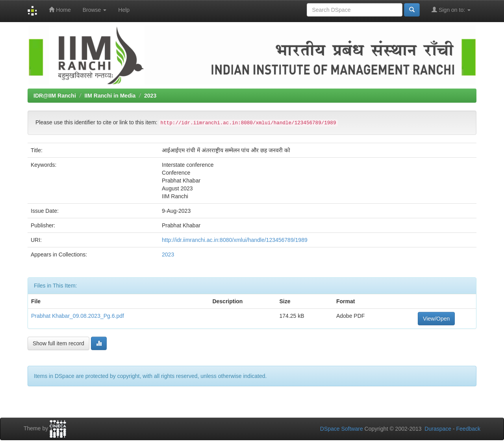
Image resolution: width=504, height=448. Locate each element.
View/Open (436, 319)
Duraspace (438, 429)
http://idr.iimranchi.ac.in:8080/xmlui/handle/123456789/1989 (235, 240)
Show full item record (58, 343)
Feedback (468, 429)
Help (124, 10)
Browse (95, 10)
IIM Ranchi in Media (110, 96)
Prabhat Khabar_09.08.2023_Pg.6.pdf (78, 316)
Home (60, 10)
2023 (150, 96)
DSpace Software (342, 429)
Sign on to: (451, 10)
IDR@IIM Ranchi (55, 96)
